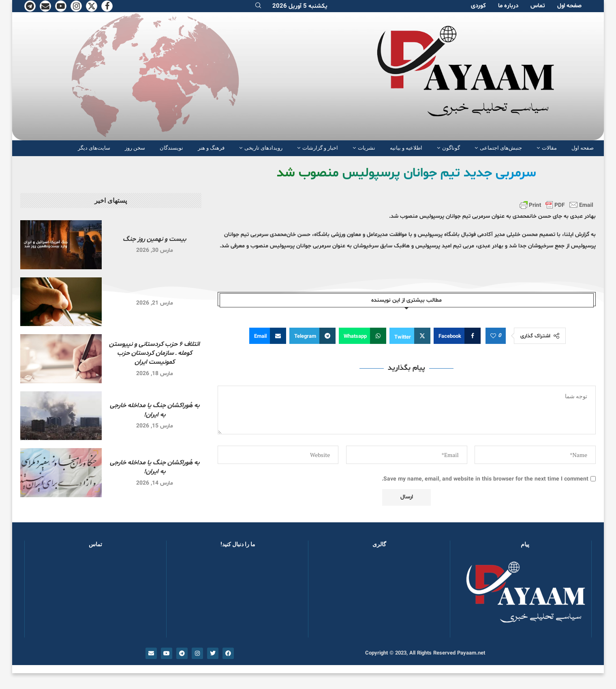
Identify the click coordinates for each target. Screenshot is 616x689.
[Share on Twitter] (410, 336)
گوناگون (451, 148)
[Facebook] (107, 6)
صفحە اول (569, 6)
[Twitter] (92, 6)
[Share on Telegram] (312, 336)
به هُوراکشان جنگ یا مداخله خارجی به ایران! (155, 410)
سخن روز (135, 148)
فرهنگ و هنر (211, 148)
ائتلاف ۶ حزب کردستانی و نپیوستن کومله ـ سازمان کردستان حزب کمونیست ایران (154, 353)
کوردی (478, 6)
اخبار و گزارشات (320, 148)
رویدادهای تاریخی (263, 148)
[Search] (258, 6)
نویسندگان (171, 148)
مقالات (549, 148)
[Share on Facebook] (457, 336)
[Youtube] (61, 6)
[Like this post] (493, 336)
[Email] (45, 6)
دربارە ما (508, 6)
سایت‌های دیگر (94, 148)
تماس (538, 6)
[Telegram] (30, 6)
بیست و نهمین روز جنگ (154, 239)
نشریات (367, 148)
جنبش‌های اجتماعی (501, 148)
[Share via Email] (268, 336)
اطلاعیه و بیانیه (406, 148)
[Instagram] (76, 6)
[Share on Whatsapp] (363, 336)
